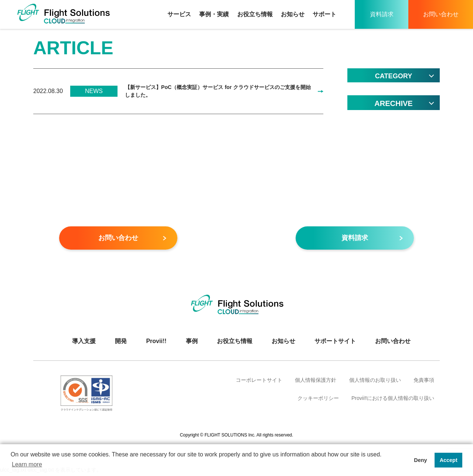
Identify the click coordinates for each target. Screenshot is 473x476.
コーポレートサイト (259, 382)
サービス (179, 14)
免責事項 (424, 382)
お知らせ (293, 14)
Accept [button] (449, 460)
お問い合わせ (441, 14)
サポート (324, 14)
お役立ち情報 (255, 14)
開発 (121, 343)
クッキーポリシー (318, 400)
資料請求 (382, 14)
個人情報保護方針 (316, 382)
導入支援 (84, 343)
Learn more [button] (27, 464)
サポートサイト (335, 343)
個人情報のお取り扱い (375, 382)
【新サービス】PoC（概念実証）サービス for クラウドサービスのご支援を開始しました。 (216, 92)
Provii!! (156, 343)
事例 (192, 343)
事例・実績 (214, 14)
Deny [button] (420, 460)
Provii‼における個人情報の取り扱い (393, 400)
